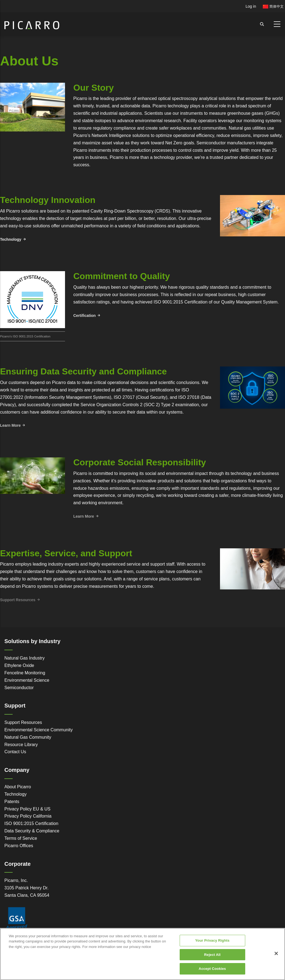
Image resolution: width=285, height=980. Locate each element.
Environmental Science (27, 680)
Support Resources (23, 722)
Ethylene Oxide (19, 665)
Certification (84, 316)
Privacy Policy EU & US (27, 809)
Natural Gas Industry (25, 658)
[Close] (276, 957)
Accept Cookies (212, 972)
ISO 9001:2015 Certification (31, 823)
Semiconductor (19, 688)
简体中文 (273, 6)
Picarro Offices (19, 846)
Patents (12, 802)
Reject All (212, 958)
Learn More (10, 425)
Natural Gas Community (28, 737)
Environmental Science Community (39, 730)
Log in (251, 6)
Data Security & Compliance (32, 831)
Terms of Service (21, 838)
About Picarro (18, 787)
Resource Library (21, 745)
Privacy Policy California (28, 816)
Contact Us (15, 752)
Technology (11, 239)
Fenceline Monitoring (25, 673)
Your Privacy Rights (212, 944)
